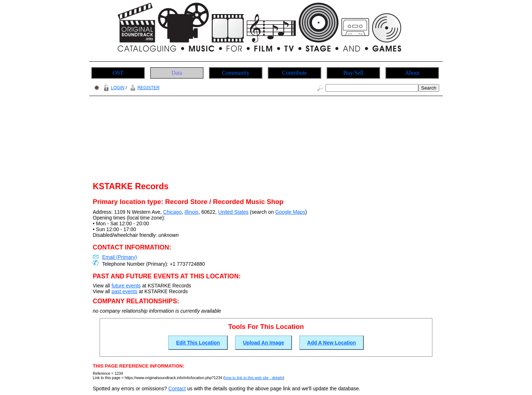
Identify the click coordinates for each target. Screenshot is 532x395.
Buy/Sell (353, 73)
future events (126, 286)
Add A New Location (332, 343)
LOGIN (113, 88)
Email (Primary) (119, 257)
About (412, 73)
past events (125, 291)
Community (236, 73)
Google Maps (290, 212)
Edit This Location (198, 343)
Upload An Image (263, 343)
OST (118, 73)
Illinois (191, 212)
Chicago (172, 212)
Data (177, 73)
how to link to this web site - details (254, 378)
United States (233, 212)
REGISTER (144, 88)
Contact (177, 389)
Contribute (295, 73)
